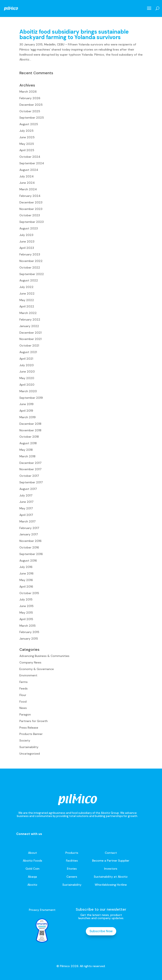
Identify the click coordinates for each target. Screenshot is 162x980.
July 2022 (26, 287)
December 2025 (31, 105)
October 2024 (30, 157)
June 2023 (27, 241)
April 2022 (27, 306)
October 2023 (30, 215)
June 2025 (27, 137)
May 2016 (26, 580)
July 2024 (27, 176)
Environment (28, 675)
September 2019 (31, 398)
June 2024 (27, 183)
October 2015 (29, 593)
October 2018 (29, 437)
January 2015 (29, 639)
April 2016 (26, 587)
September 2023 (32, 222)
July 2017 (26, 495)
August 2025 (29, 124)
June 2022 (27, 293)
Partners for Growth (34, 721)
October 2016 (29, 547)
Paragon (25, 714)
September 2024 (32, 163)
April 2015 (26, 619)
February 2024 (30, 196)
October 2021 (29, 345)
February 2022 (30, 319)
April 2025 (27, 150)
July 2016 (26, 567)
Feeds (24, 688)
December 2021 (30, 333)
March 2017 (28, 521)
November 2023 (31, 209)
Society (25, 740)
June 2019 (26, 404)
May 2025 (27, 144)
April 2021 (26, 359)
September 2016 (31, 554)
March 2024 (28, 189)
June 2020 (27, 371)
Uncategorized (30, 754)
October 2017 (29, 476)
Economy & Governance (37, 669)
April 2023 (27, 248)
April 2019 (26, 411)
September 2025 (32, 118)
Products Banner (31, 734)
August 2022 (29, 280)
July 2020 (27, 365)
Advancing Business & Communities (44, 656)
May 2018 (26, 450)
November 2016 (30, 541)
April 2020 (27, 385)
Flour (23, 695)
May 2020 (27, 378)
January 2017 (29, 534)
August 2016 (28, 561)
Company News (30, 662)
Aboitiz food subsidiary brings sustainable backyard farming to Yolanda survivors (74, 34)
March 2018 (27, 456)
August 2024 (29, 170)
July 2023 (26, 235)
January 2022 (29, 326)
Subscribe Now (101, 931)
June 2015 (26, 606)
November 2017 (30, 469)
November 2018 (30, 430)
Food (23, 702)
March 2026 (28, 92)
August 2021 (28, 352)
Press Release (29, 728)
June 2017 (26, 502)
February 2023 (30, 254)
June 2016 (26, 573)
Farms (24, 682)
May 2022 (27, 300)
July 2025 (26, 131)
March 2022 (28, 313)
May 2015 (26, 613)
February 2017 (29, 528)
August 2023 (29, 228)
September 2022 (32, 274)
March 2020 (28, 391)
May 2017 (26, 508)
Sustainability (29, 747)
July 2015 (26, 599)
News (23, 708)
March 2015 (28, 626)
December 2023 (31, 202)
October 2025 (30, 111)
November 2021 (30, 339)
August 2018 (28, 443)
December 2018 (30, 424)
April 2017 (26, 515)
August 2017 (28, 489)
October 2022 (30, 267)
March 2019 (28, 417)
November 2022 (31, 261)
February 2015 (29, 632)
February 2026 (30, 98)
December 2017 (30, 463)
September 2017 (31, 482)
